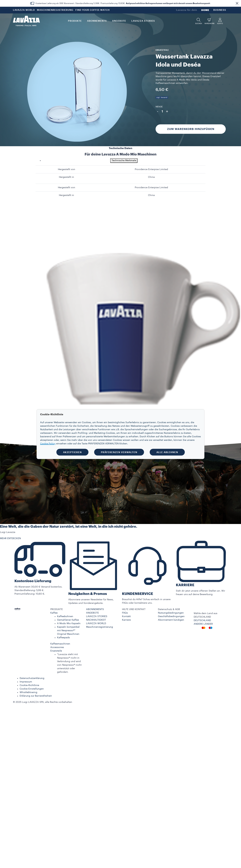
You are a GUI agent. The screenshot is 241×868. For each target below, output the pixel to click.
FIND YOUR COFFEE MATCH (93, 10)
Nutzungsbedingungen (171, 613)
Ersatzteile (56, 651)
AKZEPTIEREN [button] (72, 452)
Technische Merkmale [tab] (124, 160)
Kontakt (126, 616)
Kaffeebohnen (65, 616)
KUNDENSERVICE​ (138, 594)
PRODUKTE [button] (75, 21)
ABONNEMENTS (95, 609)
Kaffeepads (63, 638)
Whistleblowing (28, 692)
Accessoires (57, 647)
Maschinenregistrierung (100, 627)
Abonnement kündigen (171, 620)
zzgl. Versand (162, 97)
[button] (237, 3)
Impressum (26, 682)
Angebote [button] (119, 21)
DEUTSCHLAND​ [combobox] (202, 617)
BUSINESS (220, 10)
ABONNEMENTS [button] (97, 21)
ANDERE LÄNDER (203, 624)
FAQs (125, 613)
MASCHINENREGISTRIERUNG (55, 10)
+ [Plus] (167, 111)
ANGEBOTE (92, 613)
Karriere (126, 620)
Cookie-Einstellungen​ (32, 689)
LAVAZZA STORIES (97, 616)
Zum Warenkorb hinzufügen (191, 129)
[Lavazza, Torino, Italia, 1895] (26, 21)
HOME (205, 10)
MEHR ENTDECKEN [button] (10, 538)
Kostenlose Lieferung (33, 581)
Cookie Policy (48, 443)
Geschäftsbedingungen (171, 616)
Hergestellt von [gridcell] (67, 169)
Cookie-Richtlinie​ (29, 685)
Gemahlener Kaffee (68, 620)
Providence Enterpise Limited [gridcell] (151, 169)
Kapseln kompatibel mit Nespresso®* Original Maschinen (68, 631)
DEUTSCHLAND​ (202, 620)
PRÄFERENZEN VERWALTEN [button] (119, 452)
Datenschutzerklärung (32, 678)
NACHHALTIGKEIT (96, 620)
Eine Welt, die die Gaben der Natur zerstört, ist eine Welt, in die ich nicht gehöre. (69, 527)
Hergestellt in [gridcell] (66, 177)
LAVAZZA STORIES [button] (143, 21)
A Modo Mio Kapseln (69, 623)
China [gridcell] (151, 177)
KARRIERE (185, 585)
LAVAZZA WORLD (24, 10)
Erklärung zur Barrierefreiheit (36, 696)
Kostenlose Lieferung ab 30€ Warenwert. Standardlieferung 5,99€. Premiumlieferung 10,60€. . (123, 3)
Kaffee (54, 613)
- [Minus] (158, 111)
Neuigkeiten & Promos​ (88, 594)
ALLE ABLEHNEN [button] (167, 452)
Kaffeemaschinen (60, 644)
